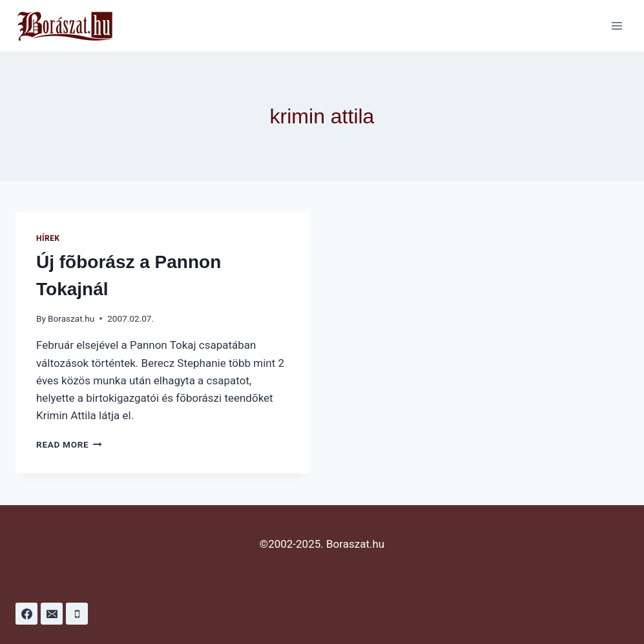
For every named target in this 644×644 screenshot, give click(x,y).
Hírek (48, 238)
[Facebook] (26, 614)
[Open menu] (617, 26)
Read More (69, 444)
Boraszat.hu (71, 318)
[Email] (52, 614)
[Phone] (77, 614)
